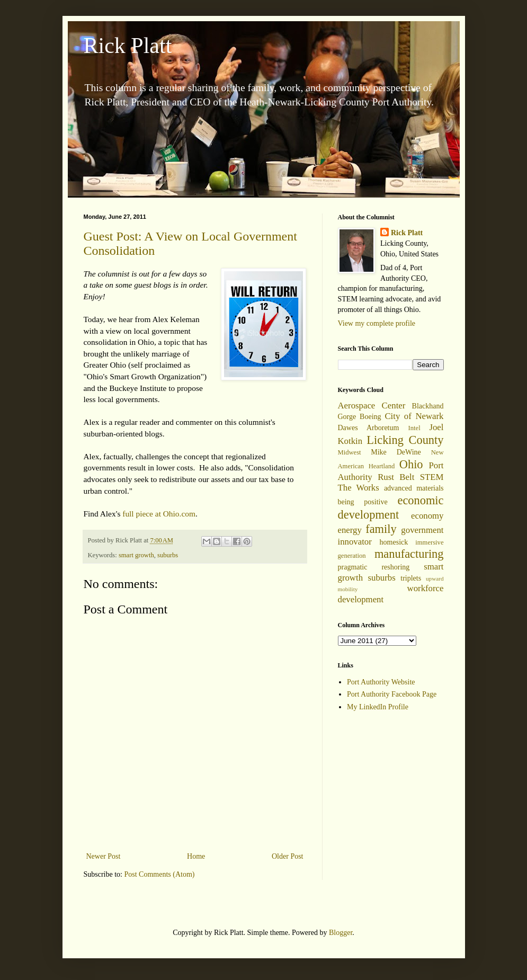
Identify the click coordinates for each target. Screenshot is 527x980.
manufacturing (409, 554)
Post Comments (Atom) (160, 874)
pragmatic (353, 567)
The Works (359, 488)
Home (196, 856)
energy (350, 530)
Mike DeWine (396, 452)
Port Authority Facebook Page (392, 694)
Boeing (370, 417)
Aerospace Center (372, 406)
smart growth (136, 555)
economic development (391, 507)
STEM (432, 477)
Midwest (350, 452)
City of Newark (414, 416)
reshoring (395, 567)
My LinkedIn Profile (378, 707)
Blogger (341, 933)
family (381, 529)
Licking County (405, 440)
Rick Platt (128, 46)
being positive (363, 502)
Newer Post (104, 856)
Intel (414, 428)
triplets (411, 578)
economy (427, 516)
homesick (394, 542)
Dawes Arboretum (369, 428)
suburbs (168, 555)
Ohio (411, 464)
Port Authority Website (381, 682)
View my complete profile (377, 323)
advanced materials (414, 488)
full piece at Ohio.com (159, 514)
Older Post (288, 856)
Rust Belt (396, 477)
